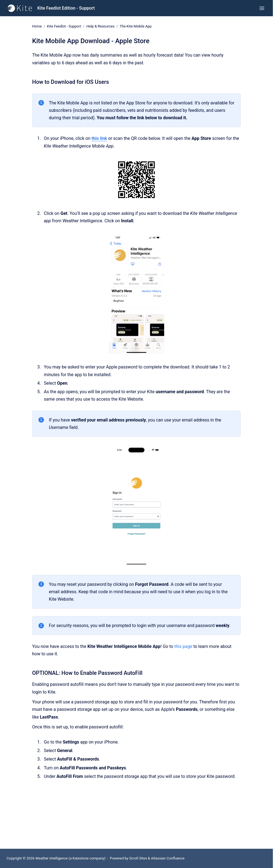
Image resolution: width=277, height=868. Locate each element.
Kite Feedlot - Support (64, 26)
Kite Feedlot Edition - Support (66, 8)
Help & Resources (100, 26)
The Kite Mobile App (136, 26)
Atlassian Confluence (168, 858)
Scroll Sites (138, 858)
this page (183, 646)
